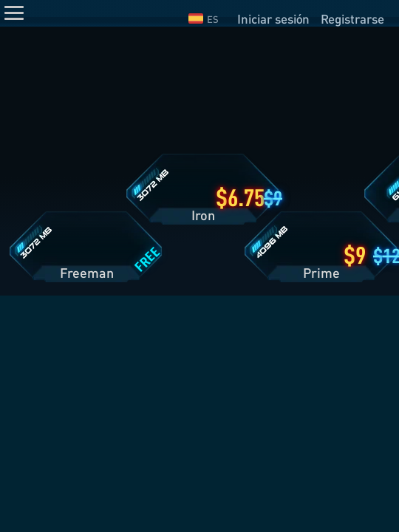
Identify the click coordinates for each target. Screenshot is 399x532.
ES (204, 19)
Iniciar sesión (273, 19)
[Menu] (14, 13)
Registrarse (352, 19)
